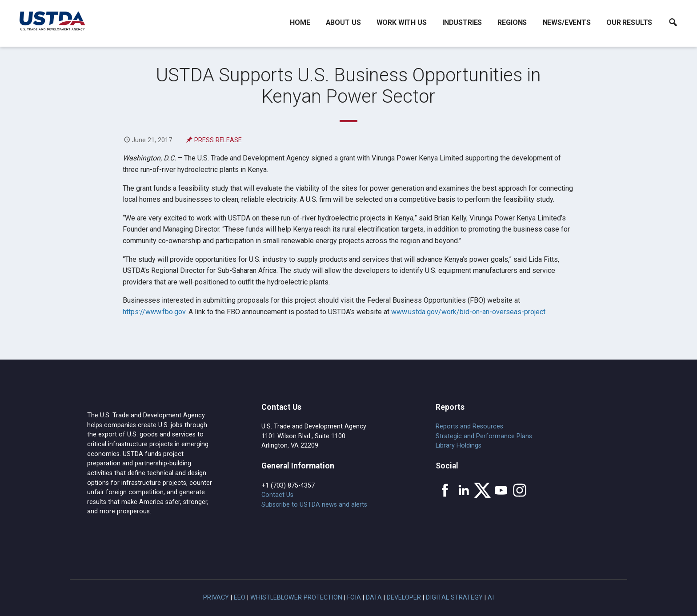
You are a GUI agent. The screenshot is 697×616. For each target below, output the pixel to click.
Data (374, 598)
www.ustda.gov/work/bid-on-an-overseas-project (468, 312)
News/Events (567, 22)
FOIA (354, 598)
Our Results (629, 22)
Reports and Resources (469, 426)
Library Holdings (459, 446)
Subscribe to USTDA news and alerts (314, 505)
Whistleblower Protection (296, 598)
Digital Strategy (454, 598)
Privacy (216, 598)
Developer (404, 598)
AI (491, 598)
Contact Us (277, 495)
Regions (512, 22)
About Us (343, 22)
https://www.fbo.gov (154, 312)
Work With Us (402, 22)
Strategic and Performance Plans (484, 436)
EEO (240, 598)
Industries (462, 22)
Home (300, 22)
